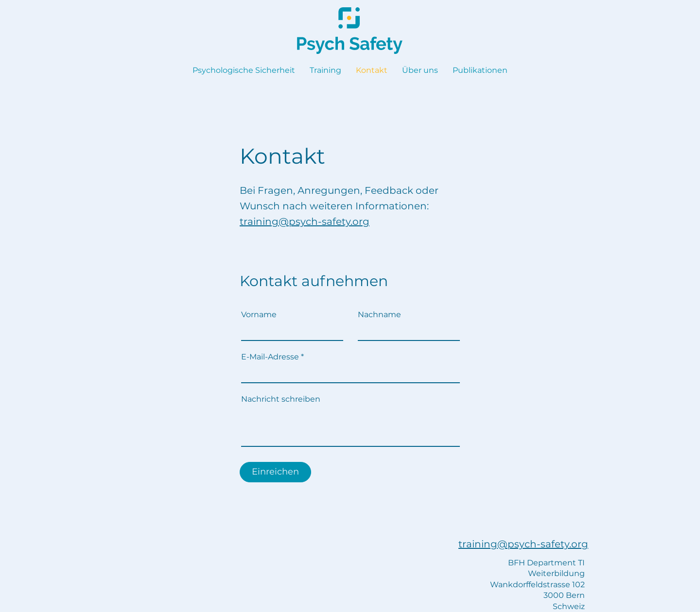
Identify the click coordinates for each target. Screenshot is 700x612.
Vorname (259, 315)
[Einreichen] (275, 472)
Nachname (379, 315)
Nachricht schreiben (281, 399)
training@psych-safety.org (305, 221)
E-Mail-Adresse (270, 357)
